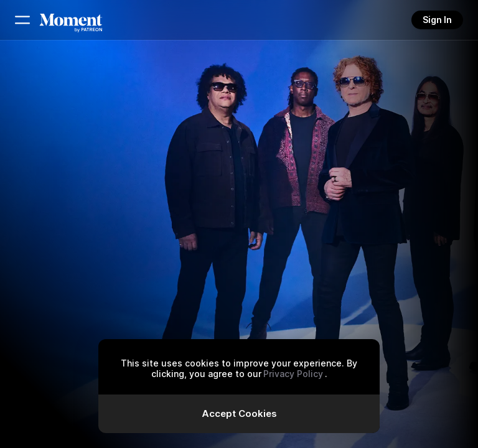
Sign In (437, 20)
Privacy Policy (293, 374)
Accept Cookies (239, 413)
